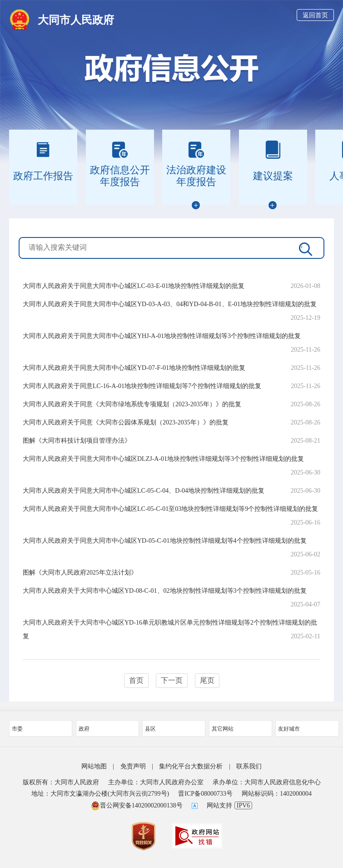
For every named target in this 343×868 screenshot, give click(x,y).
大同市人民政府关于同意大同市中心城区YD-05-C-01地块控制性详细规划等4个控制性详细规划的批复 (165, 541)
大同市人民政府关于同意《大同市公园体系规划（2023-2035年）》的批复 (126, 422)
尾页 (207, 680)
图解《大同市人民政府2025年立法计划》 (80, 573)
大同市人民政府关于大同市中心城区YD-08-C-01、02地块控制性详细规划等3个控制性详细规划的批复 (165, 591)
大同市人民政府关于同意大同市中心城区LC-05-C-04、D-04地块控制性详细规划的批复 (144, 491)
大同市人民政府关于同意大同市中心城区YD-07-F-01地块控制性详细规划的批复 (134, 368)
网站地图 (94, 766)
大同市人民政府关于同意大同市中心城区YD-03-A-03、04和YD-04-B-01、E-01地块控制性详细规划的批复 (170, 304)
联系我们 (249, 766)
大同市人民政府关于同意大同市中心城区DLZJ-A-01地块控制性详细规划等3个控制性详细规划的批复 (163, 459)
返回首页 (315, 15)
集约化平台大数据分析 (191, 766)
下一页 (172, 680)
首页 (136, 680)
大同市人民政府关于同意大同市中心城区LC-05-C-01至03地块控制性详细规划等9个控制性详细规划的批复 (170, 509)
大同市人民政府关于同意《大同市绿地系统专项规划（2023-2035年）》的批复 (132, 404)
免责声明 (133, 766)
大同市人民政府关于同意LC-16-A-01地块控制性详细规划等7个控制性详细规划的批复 (142, 386)
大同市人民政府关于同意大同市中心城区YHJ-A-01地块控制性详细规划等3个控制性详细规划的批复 (162, 336)
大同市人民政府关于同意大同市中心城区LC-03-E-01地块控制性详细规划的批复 (134, 286)
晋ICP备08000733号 (205, 794)
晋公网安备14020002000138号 (137, 805)
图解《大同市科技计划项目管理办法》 (77, 441)
